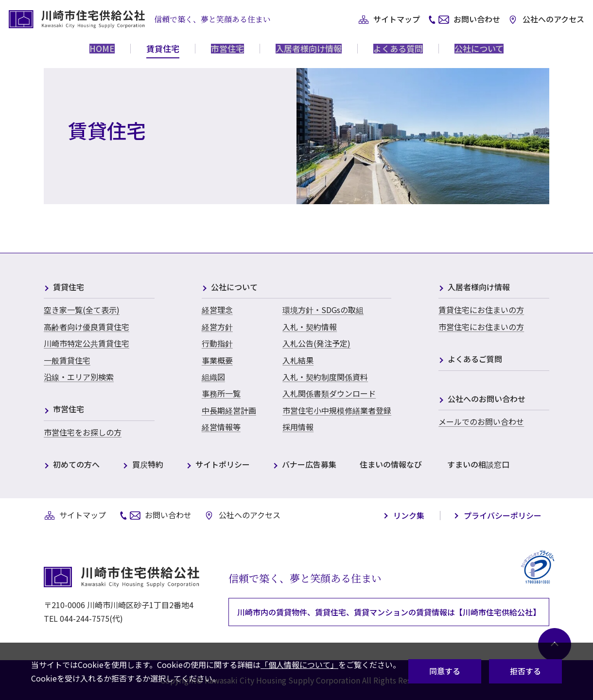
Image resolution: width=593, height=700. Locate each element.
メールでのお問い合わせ (481, 421)
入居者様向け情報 (479, 288)
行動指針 (217, 343)
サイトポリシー (223, 465)
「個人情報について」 (299, 665)
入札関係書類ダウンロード (329, 393)
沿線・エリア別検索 (79, 377)
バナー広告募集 (309, 465)
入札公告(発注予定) (316, 343)
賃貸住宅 (69, 288)
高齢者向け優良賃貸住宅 (87, 327)
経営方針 (217, 327)
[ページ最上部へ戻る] (552, 642)
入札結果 (298, 360)
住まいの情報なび (391, 465)
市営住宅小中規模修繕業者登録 (337, 410)
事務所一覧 (221, 393)
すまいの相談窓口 (478, 465)
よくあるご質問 (475, 359)
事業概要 (217, 360)
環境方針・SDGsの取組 (323, 310)
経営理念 (217, 310)
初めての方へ (76, 465)
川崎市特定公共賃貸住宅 (87, 343)
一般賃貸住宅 (67, 360)
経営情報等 (221, 427)
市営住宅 (69, 410)
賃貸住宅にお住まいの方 (481, 310)
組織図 (213, 377)
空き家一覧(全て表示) (82, 310)
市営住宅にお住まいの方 (481, 327)
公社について (234, 288)
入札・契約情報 (310, 327)
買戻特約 (148, 465)
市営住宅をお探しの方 (83, 432)
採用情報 (298, 427)
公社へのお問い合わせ (487, 399)
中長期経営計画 (229, 410)
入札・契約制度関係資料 (325, 377)
